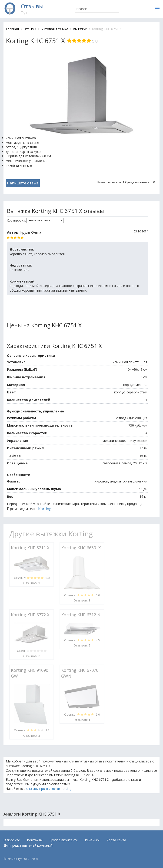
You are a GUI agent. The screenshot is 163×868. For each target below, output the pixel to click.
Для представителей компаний (28, 845)
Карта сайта (116, 840)
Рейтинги (92, 840)
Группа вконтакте (64, 840)
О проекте (12, 840)
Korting (45, 509)
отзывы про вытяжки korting (49, 789)
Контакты (35, 840)
